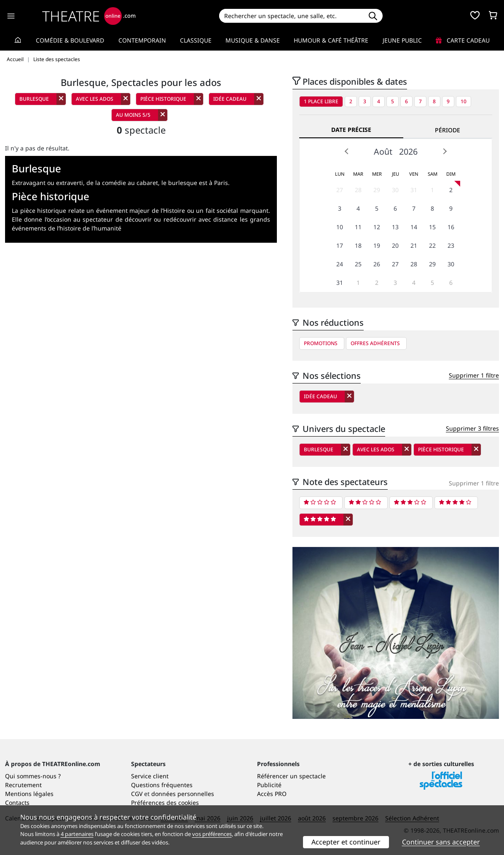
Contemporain (142, 40)
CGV (137, 794)
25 (358, 264)
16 (451, 227)
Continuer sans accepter (441, 842)
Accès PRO (272, 794)
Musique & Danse (253, 40)
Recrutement (23, 785)
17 (340, 245)
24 (340, 264)
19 (377, 245)
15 (432, 227)
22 (432, 245)
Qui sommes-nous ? (33, 776)
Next (445, 151)
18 (358, 245)
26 (377, 264)
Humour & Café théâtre (331, 40)
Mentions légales (29, 794)
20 (395, 245)
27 (340, 190)
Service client (150, 776)
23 (451, 245)
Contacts (17, 803)
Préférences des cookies (165, 803)
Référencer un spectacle (291, 776)
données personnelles (183, 794)
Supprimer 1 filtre (474, 375)
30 (395, 190)
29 (377, 190)
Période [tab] (448, 130)
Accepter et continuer (346, 842)
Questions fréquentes (162, 785)
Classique (196, 40)
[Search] (291, 16)
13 (395, 227)
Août (383, 151)
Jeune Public (402, 40)
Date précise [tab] (351, 130)
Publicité (269, 785)
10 (464, 101)
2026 (408, 151)
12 (377, 227)
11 (358, 227)
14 (414, 227)
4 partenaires (77, 834)
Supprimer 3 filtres (472, 428)
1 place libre (321, 101)
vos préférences (212, 834)
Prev (347, 151)
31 (414, 190)
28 (358, 190)
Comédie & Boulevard (70, 40)
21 (414, 245)
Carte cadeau (463, 40)
